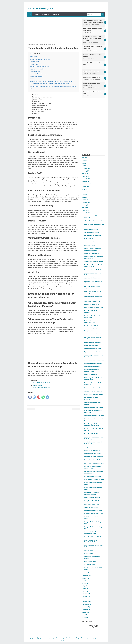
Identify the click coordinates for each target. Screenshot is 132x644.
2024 (85, 208)
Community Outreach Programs (39, 74)
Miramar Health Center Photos (92, 453)
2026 (85, 158)
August (86, 187)
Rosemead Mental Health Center (93, 511)
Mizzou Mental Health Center (92, 366)
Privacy (29, 4)
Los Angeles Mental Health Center (93, 460)
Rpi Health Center (89, 239)
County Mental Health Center (92, 501)
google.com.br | (97, 638)
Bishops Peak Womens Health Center (94, 447)
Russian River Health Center (92, 304)
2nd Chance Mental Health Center (93, 326)
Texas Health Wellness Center (92, 301)
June (85, 192)
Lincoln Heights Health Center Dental (43, 383)
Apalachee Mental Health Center (92, 77)
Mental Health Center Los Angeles (93, 457)
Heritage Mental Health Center (93, 476)
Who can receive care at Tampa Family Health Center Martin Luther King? (51, 84)
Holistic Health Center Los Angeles (94, 394)
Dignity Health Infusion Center (92, 278)
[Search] (94, 14)
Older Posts (76, 409)
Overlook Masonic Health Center (93, 342)
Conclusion (33, 79)
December (86, 176)
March (85, 166)
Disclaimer (39, 4)
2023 (85, 599)
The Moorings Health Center (92, 232)
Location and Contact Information (40, 59)
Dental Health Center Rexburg (92, 498)
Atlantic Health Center (90, 561)
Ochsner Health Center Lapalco (93, 388)
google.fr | (81, 638)
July (85, 189)
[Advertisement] (53, 30)
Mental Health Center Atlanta (92, 434)
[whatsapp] (43, 397)
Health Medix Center (90, 245)
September (87, 184)
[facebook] (30, 397)
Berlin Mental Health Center (92, 504)
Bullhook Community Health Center (94, 407)
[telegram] (47, 397)
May (85, 160)
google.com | (34, 638)
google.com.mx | (66, 640)
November (86, 179)
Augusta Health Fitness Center (91, 71)
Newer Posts (31, 409)
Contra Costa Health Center (92, 253)
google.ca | (50, 638)
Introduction (33, 57)
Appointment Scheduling (37, 69)
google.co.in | (67, 638)
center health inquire (40, 9)
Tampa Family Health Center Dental (94, 262)
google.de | (75, 638)
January (86, 171)
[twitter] (34, 397)
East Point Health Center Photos (41, 388)
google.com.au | (58, 638)
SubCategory (46, 14)
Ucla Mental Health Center (91, 229)
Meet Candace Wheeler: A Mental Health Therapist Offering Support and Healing (92, 39)
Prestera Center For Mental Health (93, 514)
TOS (34, 4)
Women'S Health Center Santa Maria (94, 416)
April (85, 163)
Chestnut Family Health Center (93, 349)
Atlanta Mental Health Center (92, 450)
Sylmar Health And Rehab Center (93, 537)
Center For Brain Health (91, 375)
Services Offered (35, 62)
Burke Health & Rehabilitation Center (94, 463)
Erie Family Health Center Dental (93, 221)
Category (36, 14)
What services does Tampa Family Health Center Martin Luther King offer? (52, 81)
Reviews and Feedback (36, 76)
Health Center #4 (89, 553)
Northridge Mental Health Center (93, 363)
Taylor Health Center (90, 565)
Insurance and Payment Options (39, 67)
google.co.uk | (42, 638)
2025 (85, 174)
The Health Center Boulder (91, 334)
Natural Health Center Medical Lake (94, 270)
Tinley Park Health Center (91, 507)
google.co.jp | (88, 638)
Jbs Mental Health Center (91, 242)
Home (30, 14)
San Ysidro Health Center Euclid (93, 236)
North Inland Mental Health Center (93, 308)
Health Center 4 (88, 550)
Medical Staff (34, 64)
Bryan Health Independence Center (94, 352)
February (86, 168)
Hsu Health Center (38, 385)
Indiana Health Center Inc (91, 345)
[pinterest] (39, 397)
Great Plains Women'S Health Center (94, 479)
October (86, 181)
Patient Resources (35, 71)
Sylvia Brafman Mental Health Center (94, 360)
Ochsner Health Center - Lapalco (93, 391)
